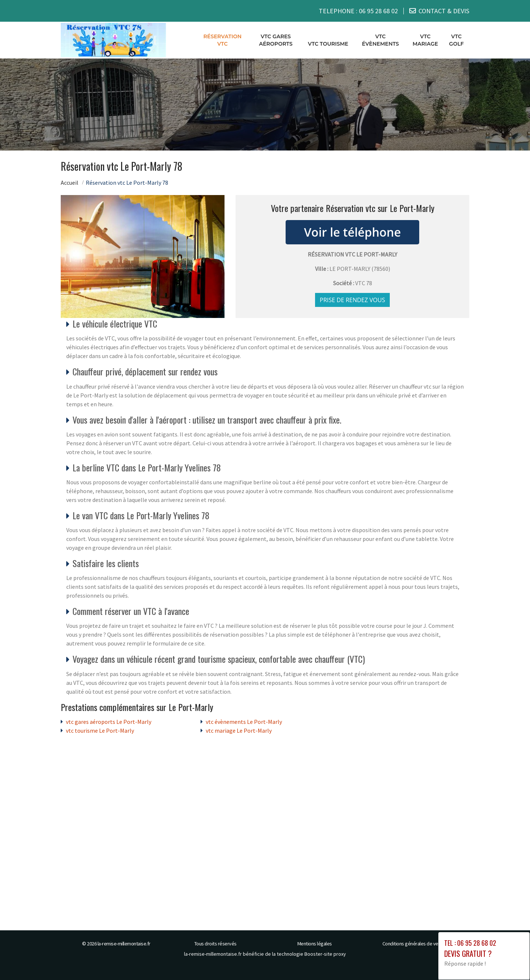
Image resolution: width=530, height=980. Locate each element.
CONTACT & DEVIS (444, 11)
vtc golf (456, 40)
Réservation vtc (223, 40)
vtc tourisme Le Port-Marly (100, 730)
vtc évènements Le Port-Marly (244, 722)
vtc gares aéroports (276, 40)
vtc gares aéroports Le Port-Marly (109, 722)
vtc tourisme (328, 44)
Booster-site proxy (325, 954)
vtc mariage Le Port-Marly (239, 730)
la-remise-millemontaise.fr (124, 944)
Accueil (70, 183)
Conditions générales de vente (414, 944)
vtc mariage (425, 40)
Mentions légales (315, 944)
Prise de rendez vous (353, 300)
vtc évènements (380, 40)
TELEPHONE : (358, 11)
